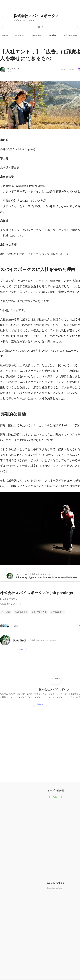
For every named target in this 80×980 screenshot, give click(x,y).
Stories (52, 35)
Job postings (70, 35)
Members (37, 35)
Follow (40, 27)
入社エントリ (58, 612)
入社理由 (6, 612)
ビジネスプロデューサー (12, 599)
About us (20, 35)
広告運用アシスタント (11, 604)
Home (5, 35)
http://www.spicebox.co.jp (24, 20)
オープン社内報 (40, 612)
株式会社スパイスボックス (36, 16)
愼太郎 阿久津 (13, 69)
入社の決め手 (22, 612)
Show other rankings (55, 888)
